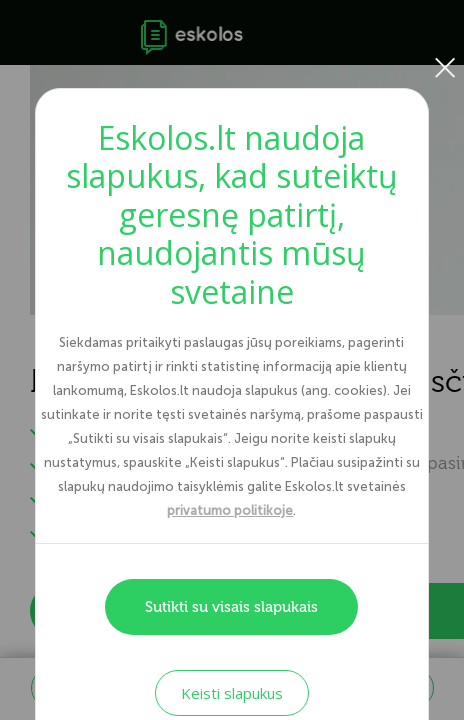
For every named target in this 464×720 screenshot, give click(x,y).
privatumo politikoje (230, 510)
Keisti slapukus (232, 693)
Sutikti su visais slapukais (231, 607)
